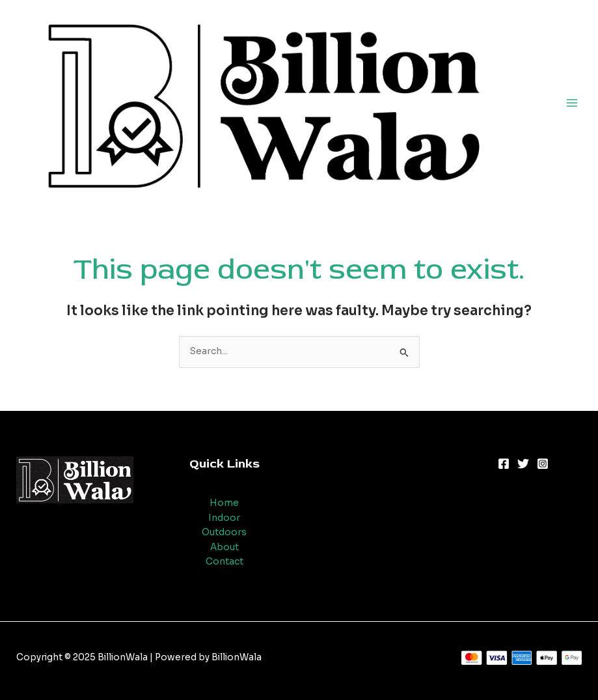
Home (224, 503)
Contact (224, 562)
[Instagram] (543, 464)
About (224, 547)
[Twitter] (523, 464)
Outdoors (224, 532)
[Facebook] (504, 464)
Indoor (224, 518)
